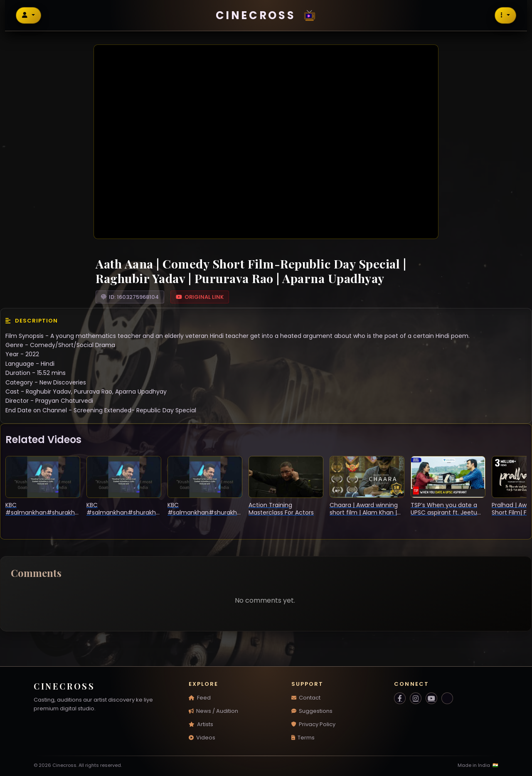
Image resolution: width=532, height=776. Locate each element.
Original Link (200, 297)
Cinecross (268, 15)
